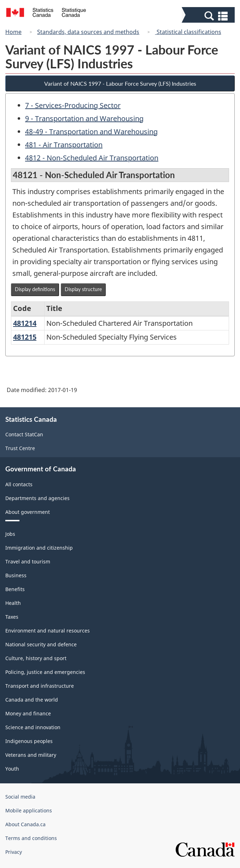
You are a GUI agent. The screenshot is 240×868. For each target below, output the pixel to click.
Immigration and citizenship (39, 548)
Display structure (83, 289)
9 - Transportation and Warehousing (84, 118)
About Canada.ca (25, 824)
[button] (209, 16)
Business (16, 575)
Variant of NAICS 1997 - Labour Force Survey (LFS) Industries (120, 83)
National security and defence (41, 644)
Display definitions (35, 289)
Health (13, 603)
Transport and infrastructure (40, 686)
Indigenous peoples (29, 741)
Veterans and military (31, 755)
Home (13, 32)
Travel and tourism (28, 561)
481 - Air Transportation (64, 145)
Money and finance (28, 713)
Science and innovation (33, 727)
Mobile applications (29, 810)
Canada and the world (32, 700)
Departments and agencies (37, 498)
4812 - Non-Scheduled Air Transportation (92, 158)
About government (28, 512)
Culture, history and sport (36, 658)
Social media (20, 797)
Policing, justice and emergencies (45, 672)
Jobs (10, 534)
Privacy (14, 852)
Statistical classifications (188, 32)
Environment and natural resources (48, 631)
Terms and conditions (31, 838)
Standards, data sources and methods (88, 32)
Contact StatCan (24, 434)
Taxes (12, 617)
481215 (25, 337)
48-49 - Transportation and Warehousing (91, 132)
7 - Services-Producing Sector (73, 105)
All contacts (19, 484)
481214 (25, 323)
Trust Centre (20, 448)
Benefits (15, 589)
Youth (12, 769)
